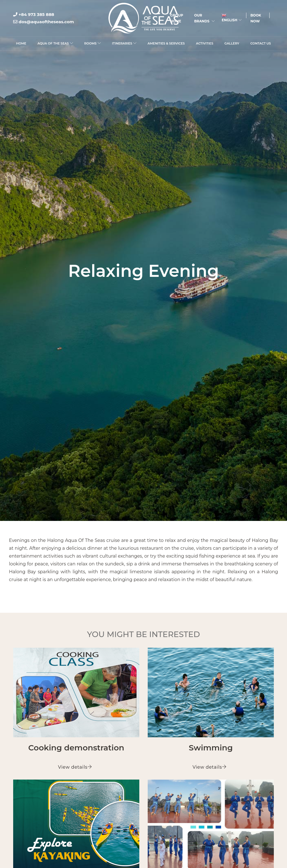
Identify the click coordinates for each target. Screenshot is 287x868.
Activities (205, 43)
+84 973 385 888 (34, 14)
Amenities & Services (166, 43)
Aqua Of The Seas (55, 43)
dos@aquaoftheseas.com (44, 22)
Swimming (211, 748)
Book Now (256, 18)
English (232, 18)
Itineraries (124, 43)
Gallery (232, 43)
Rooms (93, 43)
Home (21, 43)
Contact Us (261, 43)
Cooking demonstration (76, 748)
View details (75, 767)
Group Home (177, 18)
